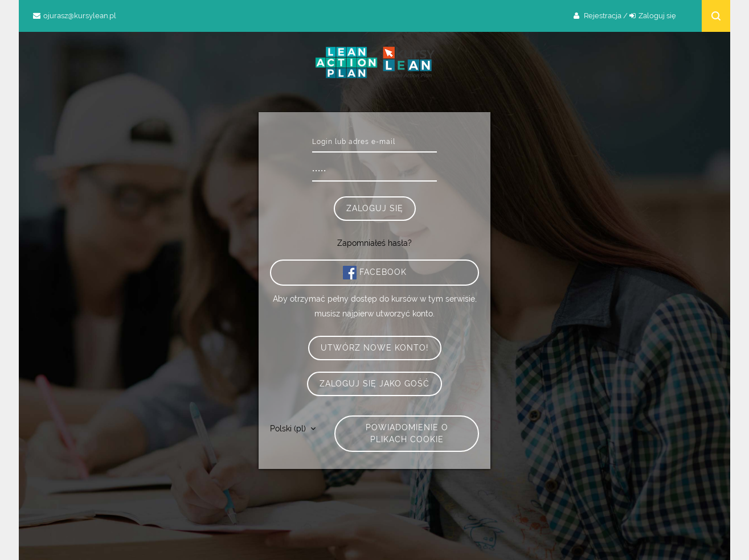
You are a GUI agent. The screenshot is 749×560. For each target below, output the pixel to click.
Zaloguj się (657, 16)
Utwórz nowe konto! (375, 348)
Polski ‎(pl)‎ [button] (289, 429)
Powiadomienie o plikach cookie (407, 433)
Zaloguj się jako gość (375, 384)
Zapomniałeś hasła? (375, 243)
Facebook (375, 273)
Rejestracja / (606, 16)
